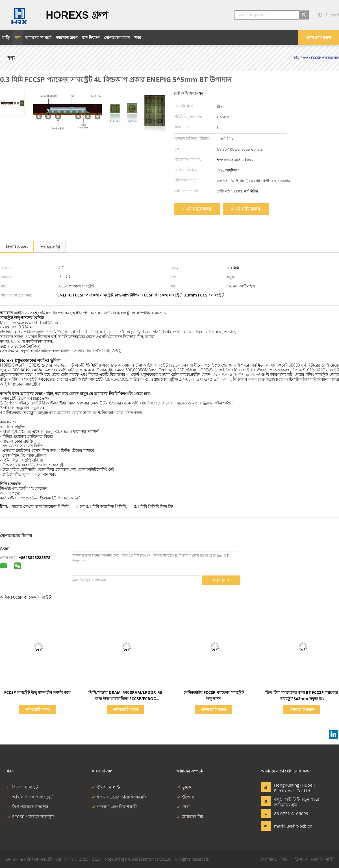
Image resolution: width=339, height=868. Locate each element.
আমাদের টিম (190, 817)
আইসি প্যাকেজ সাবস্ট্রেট (30, 797)
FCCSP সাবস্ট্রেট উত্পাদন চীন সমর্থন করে (37, 692)
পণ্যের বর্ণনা (51, 247)
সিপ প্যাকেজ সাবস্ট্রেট (27, 807)
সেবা (183, 807)
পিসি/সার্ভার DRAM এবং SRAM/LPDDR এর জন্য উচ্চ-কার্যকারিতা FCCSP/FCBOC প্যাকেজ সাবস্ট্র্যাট (125, 699)
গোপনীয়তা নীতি (274, 859)
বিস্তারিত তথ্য (17, 247)
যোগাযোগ (221, 580)
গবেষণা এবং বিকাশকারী (114, 807)
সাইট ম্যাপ (299, 859)
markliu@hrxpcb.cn (292, 826)
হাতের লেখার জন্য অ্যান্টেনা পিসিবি (40, 506)
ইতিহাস (185, 797)
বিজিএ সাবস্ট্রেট (22, 787)
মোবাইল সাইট (322, 859)
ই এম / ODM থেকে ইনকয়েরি (119, 797)
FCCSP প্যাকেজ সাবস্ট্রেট (30, 817)
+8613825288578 (34, 558)
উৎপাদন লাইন (107, 787)
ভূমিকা (184, 787)
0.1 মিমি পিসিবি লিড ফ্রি (153, 506)
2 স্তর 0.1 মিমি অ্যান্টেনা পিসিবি (101, 506)
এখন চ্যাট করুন (318, 37)
